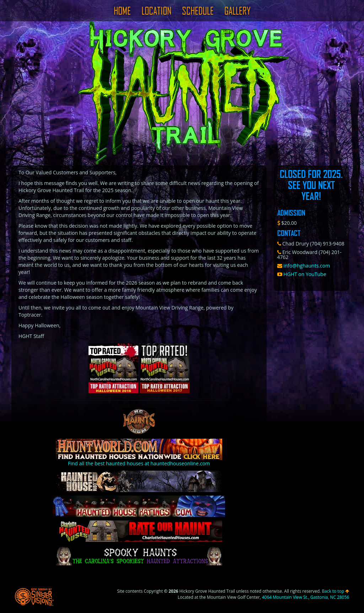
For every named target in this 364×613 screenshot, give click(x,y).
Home (122, 11)
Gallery (237, 11)
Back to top (335, 591)
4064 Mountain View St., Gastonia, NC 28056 (306, 597)
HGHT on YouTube (302, 274)
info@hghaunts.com (304, 266)
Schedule (198, 11)
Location (156, 11)
